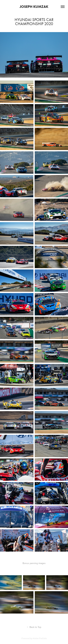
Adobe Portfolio (40, 638)
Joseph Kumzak (34, 7)
